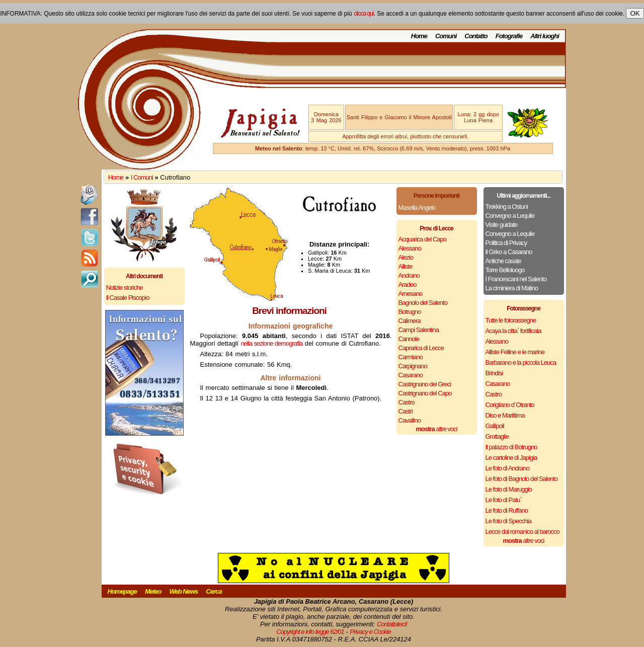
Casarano (411, 375)
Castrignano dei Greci (425, 384)
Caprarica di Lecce (421, 348)
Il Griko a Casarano (509, 252)
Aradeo (408, 285)
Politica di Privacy (506, 243)
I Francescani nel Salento (516, 279)
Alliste (406, 266)
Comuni (446, 36)
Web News (184, 591)
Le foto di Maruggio (509, 489)
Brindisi (494, 373)
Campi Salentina (419, 330)
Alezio (406, 257)
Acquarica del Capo (422, 239)
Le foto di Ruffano (507, 510)
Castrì (406, 411)
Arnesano (411, 294)
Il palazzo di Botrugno (511, 447)
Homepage (122, 591)
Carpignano (413, 366)
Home (419, 36)
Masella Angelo (417, 208)
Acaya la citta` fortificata (513, 331)
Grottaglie (497, 436)
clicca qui (364, 14)
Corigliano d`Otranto (510, 405)
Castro (407, 402)
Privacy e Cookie (370, 632)
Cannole (409, 339)
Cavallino (410, 420)
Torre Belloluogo (505, 270)
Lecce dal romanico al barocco (522, 532)
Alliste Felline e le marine (515, 352)
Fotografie (509, 36)
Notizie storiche (125, 288)
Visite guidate (502, 225)
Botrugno (410, 312)
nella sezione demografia (272, 343)
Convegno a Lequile (510, 216)
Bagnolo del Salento (423, 303)
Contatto (476, 36)
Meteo (153, 591)
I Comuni (142, 177)
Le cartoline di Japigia (511, 458)
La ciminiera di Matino (512, 288)
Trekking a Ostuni (507, 207)
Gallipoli (495, 426)
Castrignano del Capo (425, 393)
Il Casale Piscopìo (128, 298)
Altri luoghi (545, 36)
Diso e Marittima (505, 415)
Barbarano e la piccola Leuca (521, 362)
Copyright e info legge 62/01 (310, 632)
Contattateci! (392, 624)
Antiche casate (503, 261)
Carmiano (411, 357)
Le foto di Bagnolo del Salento (521, 479)
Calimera (410, 321)
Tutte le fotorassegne (511, 320)
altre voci (437, 429)
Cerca (214, 591)
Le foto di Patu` (504, 500)
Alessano (410, 248)
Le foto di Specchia (509, 521)
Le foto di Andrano (508, 468)
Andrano (409, 275)
